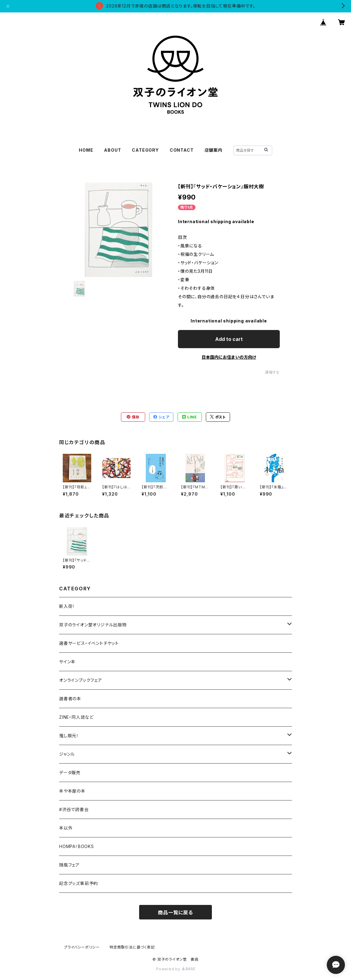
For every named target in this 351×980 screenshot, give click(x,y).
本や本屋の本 (72, 791)
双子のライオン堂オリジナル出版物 (93, 625)
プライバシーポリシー (82, 947)
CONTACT (182, 150)
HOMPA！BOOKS (77, 846)
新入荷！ (67, 606)
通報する (272, 372)
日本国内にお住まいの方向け (229, 357)
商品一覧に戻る (175, 912)
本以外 (66, 828)
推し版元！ (69, 736)
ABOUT (112, 150)
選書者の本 (70, 699)
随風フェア (69, 865)
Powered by (175, 969)
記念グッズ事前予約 (79, 883)
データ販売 (70, 772)
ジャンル (67, 754)
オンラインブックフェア (81, 680)
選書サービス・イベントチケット (89, 643)
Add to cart (229, 339)
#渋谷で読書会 (74, 809)
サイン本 (67, 662)
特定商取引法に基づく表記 (132, 947)
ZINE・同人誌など (76, 717)
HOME (86, 150)
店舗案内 (214, 150)
